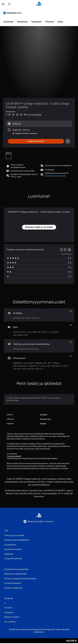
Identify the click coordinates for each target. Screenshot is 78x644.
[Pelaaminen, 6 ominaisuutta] (39, 363)
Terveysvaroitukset (14, 456)
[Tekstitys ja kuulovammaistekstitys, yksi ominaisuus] (39, 346)
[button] (55, 176)
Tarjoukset (36, 22)
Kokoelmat (22, 22)
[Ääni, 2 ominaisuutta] (39, 330)
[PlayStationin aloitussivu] (39, 4)
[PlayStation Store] (13, 13)
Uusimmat (8, 22)
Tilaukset (50, 22)
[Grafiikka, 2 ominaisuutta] (39, 315)
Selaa (60, 22)
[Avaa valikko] (3, 4)
